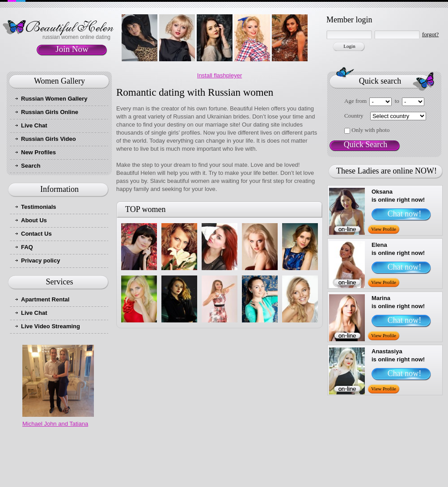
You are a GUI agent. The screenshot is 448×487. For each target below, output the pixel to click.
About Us (34, 220)
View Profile (384, 229)
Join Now (72, 49)
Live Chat (34, 125)
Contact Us (36, 234)
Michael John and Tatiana (55, 424)
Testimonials (39, 207)
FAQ (27, 247)
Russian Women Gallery (54, 99)
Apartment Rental (45, 299)
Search (31, 166)
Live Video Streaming (51, 326)
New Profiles (38, 152)
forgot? (430, 34)
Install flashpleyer (220, 75)
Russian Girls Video (49, 139)
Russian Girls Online (50, 112)
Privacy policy (40, 260)
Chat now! (405, 214)
